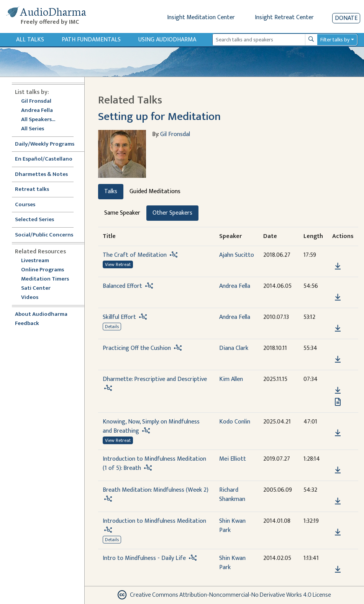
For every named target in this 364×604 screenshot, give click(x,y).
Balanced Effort (122, 286)
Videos (34, 298)
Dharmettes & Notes (41, 175)
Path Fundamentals (91, 40)
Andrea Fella (37, 111)
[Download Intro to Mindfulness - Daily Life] (338, 570)
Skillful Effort (119, 317)
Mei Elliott (233, 459)
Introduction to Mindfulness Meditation (154, 521)
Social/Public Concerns (44, 235)
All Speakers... (38, 120)
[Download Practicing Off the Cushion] (338, 359)
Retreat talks (32, 190)
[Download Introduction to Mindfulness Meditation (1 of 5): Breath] (338, 470)
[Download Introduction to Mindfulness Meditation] (338, 532)
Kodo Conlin (235, 422)
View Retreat (118, 264)
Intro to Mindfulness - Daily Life (144, 558)
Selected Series (39, 220)
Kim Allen (231, 379)
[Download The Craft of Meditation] (338, 266)
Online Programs (43, 270)
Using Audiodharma (167, 40)
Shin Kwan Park (232, 526)
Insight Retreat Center (284, 17)
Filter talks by (335, 40)
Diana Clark (234, 348)
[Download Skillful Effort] (338, 328)
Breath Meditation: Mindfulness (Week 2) (156, 490)
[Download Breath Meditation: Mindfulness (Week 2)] (338, 501)
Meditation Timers (45, 279)
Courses (25, 205)
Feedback (27, 324)
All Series (33, 129)
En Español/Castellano (44, 159)
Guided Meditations (155, 191)
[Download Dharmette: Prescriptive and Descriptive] (338, 391)
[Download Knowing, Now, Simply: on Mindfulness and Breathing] (338, 433)
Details (112, 327)
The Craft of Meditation (135, 255)
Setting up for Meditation (159, 117)
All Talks (30, 40)
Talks (111, 191)
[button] (338, 255)
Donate (346, 18)
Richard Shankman (232, 495)
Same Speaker (122, 213)
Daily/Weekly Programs (49, 144)
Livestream (35, 261)
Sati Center (36, 288)
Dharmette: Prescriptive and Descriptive (155, 379)
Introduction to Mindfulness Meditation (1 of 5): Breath (154, 464)
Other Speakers (172, 213)
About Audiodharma (41, 314)
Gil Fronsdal (36, 101)
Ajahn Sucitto (237, 255)
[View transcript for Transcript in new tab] (338, 402)
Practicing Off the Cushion (137, 348)
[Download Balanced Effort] (338, 297)
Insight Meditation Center (201, 17)
